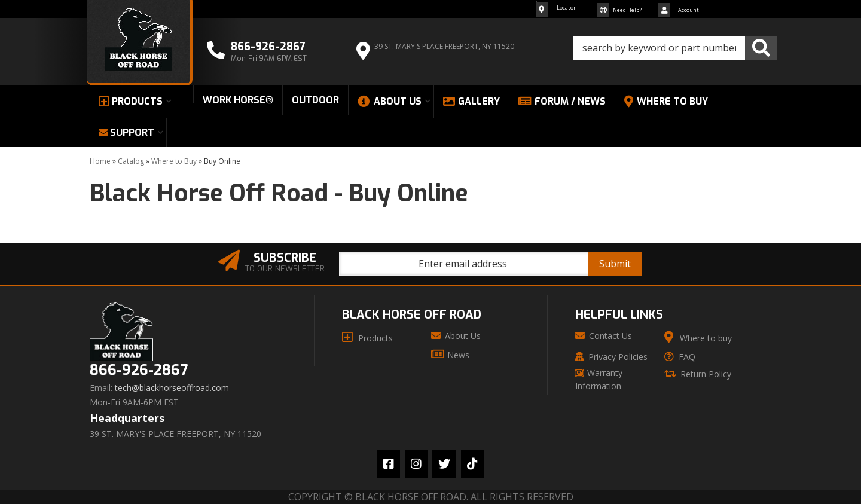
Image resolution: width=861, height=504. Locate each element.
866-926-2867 (139, 370)
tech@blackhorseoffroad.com (172, 388)
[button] (675, 48)
